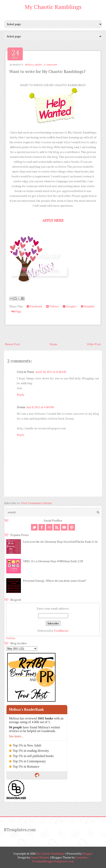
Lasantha (81, 857)
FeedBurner (61, 631)
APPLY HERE (53, 220)
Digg (16, 311)
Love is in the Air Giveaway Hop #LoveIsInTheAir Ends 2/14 (60, 542)
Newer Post (13, 344)
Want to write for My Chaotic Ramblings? (47, 71)
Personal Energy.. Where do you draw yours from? (55, 581)
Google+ (70, 306)
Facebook (34, 306)
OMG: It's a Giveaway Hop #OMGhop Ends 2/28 (53, 561)
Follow (11, 638)
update (38, 65)
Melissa (29, 65)
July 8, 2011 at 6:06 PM (40, 407)
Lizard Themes (40, 857)
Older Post (94, 344)
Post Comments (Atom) (36, 503)
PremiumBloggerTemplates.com (53, 861)
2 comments (50, 65)
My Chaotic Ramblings (53, 7)
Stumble (88, 306)
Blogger (87, 853)
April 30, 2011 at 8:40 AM (51, 372)
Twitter (52, 306)
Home (54, 344)
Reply (21, 394)
